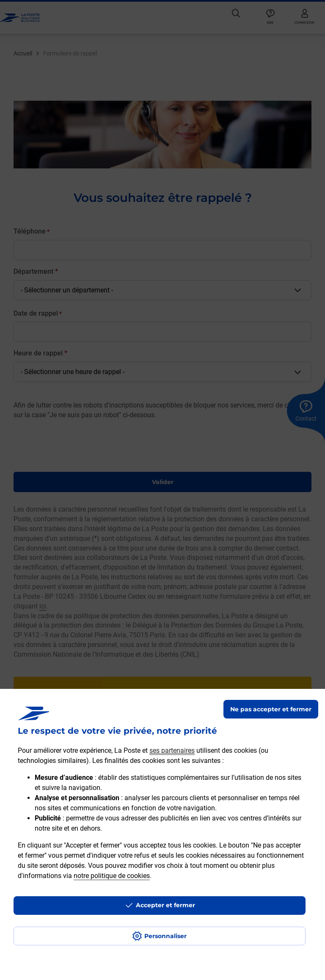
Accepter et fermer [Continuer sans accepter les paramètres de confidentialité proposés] (165, 905)
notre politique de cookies (112, 876)
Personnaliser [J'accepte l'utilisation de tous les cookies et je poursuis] (165, 936)
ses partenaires (172, 750)
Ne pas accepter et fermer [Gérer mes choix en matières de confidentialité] (271, 709)
